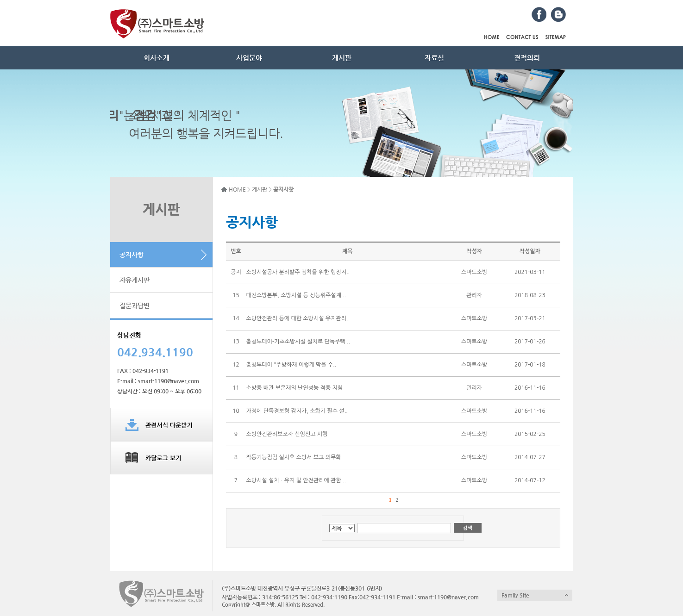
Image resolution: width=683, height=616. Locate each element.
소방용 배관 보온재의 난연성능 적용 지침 (294, 388)
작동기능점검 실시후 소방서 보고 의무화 (293, 457)
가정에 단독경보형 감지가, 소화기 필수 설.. (297, 411)
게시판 (342, 58)
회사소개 (157, 58)
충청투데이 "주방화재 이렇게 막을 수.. (291, 365)
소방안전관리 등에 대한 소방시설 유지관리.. (298, 318)
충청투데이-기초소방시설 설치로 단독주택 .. (298, 342)
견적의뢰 (527, 58)
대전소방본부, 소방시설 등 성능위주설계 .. (296, 295)
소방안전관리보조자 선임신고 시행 (287, 434)
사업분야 (249, 58)
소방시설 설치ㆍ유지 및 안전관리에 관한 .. (296, 480)
